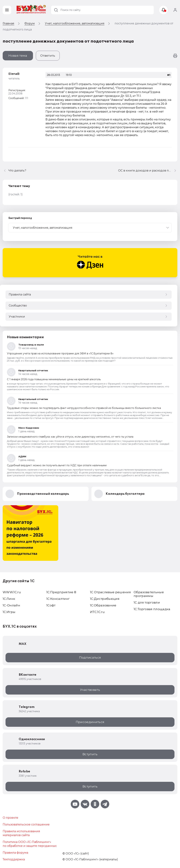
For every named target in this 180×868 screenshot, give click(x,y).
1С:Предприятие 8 (61, 592)
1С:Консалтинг (58, 599)
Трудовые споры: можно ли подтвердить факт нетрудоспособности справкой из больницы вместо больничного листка (84, 408)
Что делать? (17, 171)
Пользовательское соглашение (26, 824)
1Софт (51, 605)
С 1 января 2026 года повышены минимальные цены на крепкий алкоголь (54, 379)
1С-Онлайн (11, 605)
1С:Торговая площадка (152, 609)
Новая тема (18, 56)
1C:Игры (9, 612)
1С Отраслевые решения (110, 592)
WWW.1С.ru (12, 592)
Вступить (90, 754)
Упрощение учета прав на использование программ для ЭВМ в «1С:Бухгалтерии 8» (60, 354)
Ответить (48, 56)
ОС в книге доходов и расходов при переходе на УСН (148, 171)
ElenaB (14, 74)
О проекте (10, 818)
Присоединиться (90, 722)
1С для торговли (147, 602)
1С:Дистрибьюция (105, 599)
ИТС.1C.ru (97, 612)
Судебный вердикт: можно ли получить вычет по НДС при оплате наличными (57, 465)
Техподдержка (14, 859)
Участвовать (90, 690)
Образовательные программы (149, 594)
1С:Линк (9, 599)
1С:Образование (103, 605)
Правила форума (15, 853)
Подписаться (90, 658)
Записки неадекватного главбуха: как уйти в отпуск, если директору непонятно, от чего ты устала (70, 437)
